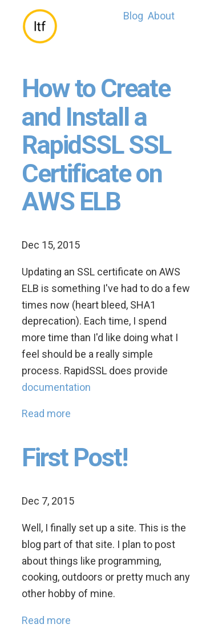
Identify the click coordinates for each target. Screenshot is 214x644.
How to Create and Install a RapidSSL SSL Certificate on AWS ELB (96, 145)
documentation (56, 387)
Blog (133, 16)
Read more (46, 413)
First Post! (74, 457)
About (161, 16)
